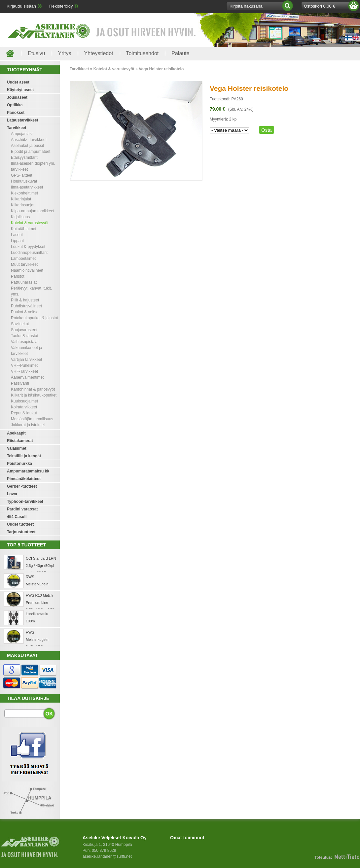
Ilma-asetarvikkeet (27, 187)
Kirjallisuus (20, 217)
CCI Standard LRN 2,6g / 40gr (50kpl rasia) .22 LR (41, 566)
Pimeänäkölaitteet (24, 479)
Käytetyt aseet (20, 90)
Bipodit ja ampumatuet (31, 152)
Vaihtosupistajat (25, 342)
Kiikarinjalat (21, 199)
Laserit (17, 235)
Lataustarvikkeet (23, 120)
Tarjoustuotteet (21, 532)
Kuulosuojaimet (24, 401)
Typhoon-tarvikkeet (25, 502)
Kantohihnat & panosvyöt (33, 389)
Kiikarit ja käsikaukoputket (34, 395)
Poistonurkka (19, 464)
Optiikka (15, 105)
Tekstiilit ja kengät (24, 456)
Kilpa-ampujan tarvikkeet (33, 211)
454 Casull (17, 517)
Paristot (18, 276)
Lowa (12, 494)
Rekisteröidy (61, 6)
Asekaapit (16, 433)
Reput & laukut (24, 413)
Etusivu (36, 53)
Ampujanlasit (22, 134)
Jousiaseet (17, 97)
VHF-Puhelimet (24, 365)
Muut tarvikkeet (24, 264)
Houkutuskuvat (24, 181)
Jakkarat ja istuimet (28, 425)
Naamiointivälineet (27, 270)
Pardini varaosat (22, 509)
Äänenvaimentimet (27, 377)
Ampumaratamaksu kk (28, 471)
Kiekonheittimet (24, 193)
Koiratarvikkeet (24, 407)
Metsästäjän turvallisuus (32, 419)
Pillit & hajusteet (25, 300)
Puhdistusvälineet (26, 306)
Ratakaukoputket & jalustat (35, 318)
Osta (267, 130)
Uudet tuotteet (20, 524)
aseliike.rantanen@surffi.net (107, 856)
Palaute (180, 53)
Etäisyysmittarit (24, 157)
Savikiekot (20, 324)
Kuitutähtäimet (24, 229)
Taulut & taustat (25, 336)
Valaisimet (17, 448)
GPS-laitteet (22, 175)
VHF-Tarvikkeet (24, 371)
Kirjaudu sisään (21, 6)
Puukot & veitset (25, 312)
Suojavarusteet (24, 330)
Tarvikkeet (17, 128)
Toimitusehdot (143, 53)
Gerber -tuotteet (22, 486)
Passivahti (20, 383)
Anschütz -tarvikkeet (29, 140)
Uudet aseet (18, 82)
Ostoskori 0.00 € (320, 6)
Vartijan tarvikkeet (26, 360)
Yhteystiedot (98, 53)
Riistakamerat (20, 441)
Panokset (16, 113)
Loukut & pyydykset (28, 247)
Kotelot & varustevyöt (30, 223)
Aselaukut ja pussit (27, 146)
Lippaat (17, 241)
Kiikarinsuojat (23, 205)
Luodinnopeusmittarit (29, 253)
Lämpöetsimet (23, 259)
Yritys (64, 53)
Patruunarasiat (24, 282)
